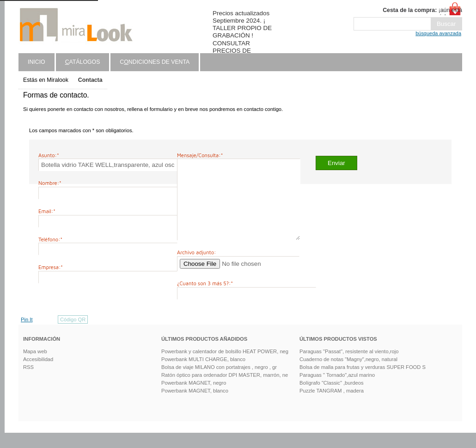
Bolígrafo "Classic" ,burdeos (332, 398)
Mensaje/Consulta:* (200, 155)
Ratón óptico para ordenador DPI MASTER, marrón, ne (225, 390)
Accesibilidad (38, 374)
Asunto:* (49, 155)
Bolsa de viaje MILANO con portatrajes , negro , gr (219, 382)
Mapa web (35, 367)
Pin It (27, 335)
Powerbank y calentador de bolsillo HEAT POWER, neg (225, 367)
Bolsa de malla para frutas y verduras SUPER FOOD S (363, 382)
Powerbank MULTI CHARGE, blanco (203, 374)
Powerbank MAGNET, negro (194, 398)
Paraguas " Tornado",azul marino (337, 390)
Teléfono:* (50, 239)
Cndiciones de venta (155, 62)
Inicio (37, 62)
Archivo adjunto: (196, 267)
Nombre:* (50, 183)
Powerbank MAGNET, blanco (195, 406)
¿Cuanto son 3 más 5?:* (205, 298)
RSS (28, 382)
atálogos (83, 62)
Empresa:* (51, 267)
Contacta (90, 80)
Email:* (47, 211)
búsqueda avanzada (438, 33)
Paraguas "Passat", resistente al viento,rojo (349, 367)
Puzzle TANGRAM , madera (332, 406)
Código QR (73, 335)
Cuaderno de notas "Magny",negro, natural (348, 374)
